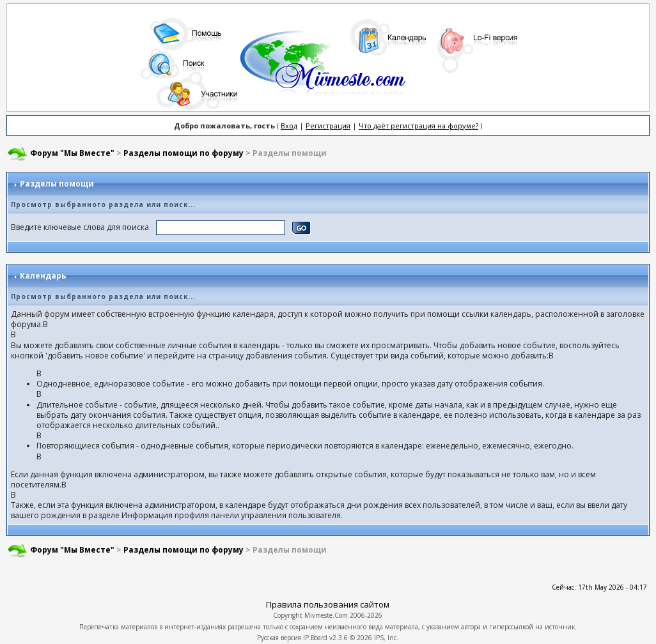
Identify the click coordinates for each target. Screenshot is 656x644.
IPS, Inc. (386, 638)
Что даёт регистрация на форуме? (418, 126)
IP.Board (315, 638)
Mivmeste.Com (326, 615)
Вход (289, 126)
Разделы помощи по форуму (184, 153)
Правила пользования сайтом (328, 604)
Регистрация (328, 126)
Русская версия (279, 638)
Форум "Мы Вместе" (72, 153)
